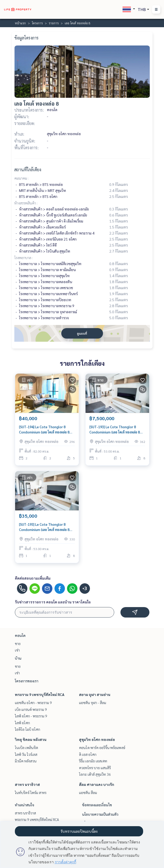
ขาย (18, 643)
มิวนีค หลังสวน (26, 761)
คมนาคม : (22, 178)
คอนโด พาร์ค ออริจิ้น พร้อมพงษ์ (102, 747)
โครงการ (37, 23)
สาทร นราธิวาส (27, 784)
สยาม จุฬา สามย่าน (95, 694)
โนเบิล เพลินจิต (26, 747)
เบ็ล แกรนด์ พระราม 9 (31, 709)
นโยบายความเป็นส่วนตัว (100, 814)
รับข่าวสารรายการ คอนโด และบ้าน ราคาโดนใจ (53, 602)
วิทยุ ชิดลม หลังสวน (31, 739)
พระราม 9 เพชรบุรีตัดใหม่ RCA (40, 694)
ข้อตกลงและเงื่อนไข (97, 805)
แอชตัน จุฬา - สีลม (93, 703)
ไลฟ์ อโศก (22, 723)
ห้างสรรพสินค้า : (26, 203)
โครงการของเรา (27, 681)
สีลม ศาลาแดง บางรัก (97, 784)
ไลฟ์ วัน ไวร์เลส (26, 754)
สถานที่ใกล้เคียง (28, 170)
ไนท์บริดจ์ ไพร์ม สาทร (31, 792)
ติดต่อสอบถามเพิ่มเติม (33, 578)
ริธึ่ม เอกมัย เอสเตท (93, 761)
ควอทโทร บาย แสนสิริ (95, 768)
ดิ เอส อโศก (88, 754)
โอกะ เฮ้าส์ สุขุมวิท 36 (95, 774)
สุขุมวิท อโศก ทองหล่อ (97, 739)
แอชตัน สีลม (88, 792)
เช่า (17, 650)
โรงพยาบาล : (24, 258)
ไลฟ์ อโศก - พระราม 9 (31, 716)
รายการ (54, 23)
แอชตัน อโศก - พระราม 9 (33, 703)
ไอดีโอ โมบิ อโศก (28, 729)
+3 (85, 589)
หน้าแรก (20, 23)
